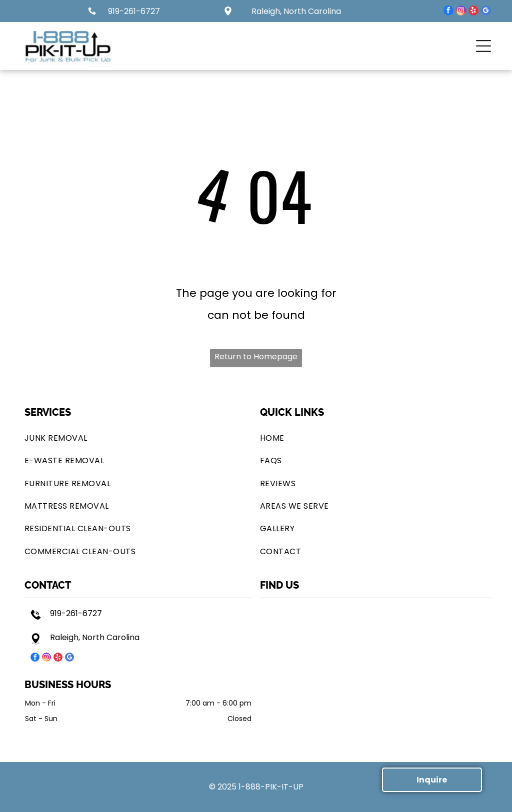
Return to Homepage (256, 357)
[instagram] (461, 12)
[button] (483, 46)
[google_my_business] (486, 12)
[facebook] (448, 12)
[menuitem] (138, 438)
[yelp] (473, 12)
